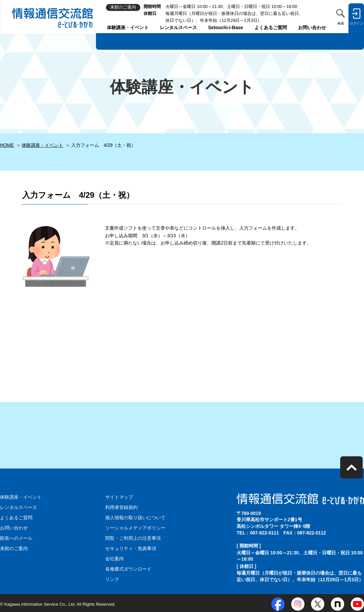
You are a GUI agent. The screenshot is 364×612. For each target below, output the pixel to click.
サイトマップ (119, 497)
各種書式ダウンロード (128, 567)
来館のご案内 (14, 547)
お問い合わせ (312, 28)
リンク (112, 578)
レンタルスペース (178, 28)
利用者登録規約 (121, 507)
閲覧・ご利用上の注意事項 (133, 537)
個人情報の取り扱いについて (135, 517)
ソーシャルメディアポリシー (135, 527)
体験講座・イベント (128, 28)
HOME (7, 145)
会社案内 (114, 557)
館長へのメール (16, 537)
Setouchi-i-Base (226, 28)
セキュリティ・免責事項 (131, 547)
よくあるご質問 (271, 28)
